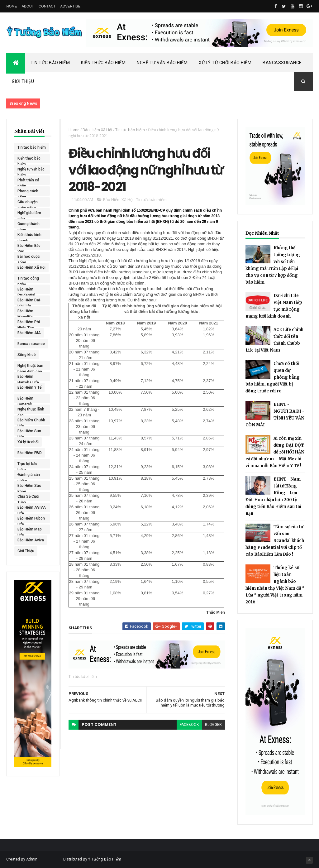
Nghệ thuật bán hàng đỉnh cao (30, 367)
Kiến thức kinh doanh (29, 236)
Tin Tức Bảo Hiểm (50, 63)
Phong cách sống (28, 192)
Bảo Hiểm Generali (25, 400)
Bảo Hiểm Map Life (30, 530)
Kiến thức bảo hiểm (29, 160)
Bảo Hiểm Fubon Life (31, 520)
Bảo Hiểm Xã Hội (31, 267)
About (28, 6)
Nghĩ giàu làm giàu (29, 214)
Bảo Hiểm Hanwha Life (28, 378)
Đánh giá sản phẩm (29, 476)
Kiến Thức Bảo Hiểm (103, 63)
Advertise (71, 6)
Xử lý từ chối (28, 442)
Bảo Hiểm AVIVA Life (32, 509)
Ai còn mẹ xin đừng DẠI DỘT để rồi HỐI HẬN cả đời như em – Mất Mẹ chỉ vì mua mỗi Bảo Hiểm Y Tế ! (275, 452)
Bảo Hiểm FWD (30, 453)
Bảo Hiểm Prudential (26, 290)
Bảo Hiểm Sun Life (29, 432)
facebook (189, 725)
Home (12, 6)
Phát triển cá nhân (28, 181)
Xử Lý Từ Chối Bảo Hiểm (225, 63)
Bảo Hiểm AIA (29, 333)
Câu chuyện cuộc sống (28, 203)
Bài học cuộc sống (29, 258)
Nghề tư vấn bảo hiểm (31, 170)
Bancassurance (282, 63)
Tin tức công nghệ (28, 280)
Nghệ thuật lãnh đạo (31, 410)
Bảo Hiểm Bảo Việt (29, 247)
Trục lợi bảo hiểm (27, 465)
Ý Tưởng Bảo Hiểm (105, 859)
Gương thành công (29, 225)
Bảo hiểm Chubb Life (31, 421)
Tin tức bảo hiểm (32, 147)
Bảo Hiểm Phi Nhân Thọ (29, 323)
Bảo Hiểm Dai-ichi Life (29, 301)
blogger (213, 725)
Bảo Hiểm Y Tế (29, 387)
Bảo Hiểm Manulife (25, 312)
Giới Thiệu (23, 81)
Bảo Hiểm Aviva (31, 540)
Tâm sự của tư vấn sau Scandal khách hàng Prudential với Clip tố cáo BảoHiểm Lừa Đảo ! (275, 541)
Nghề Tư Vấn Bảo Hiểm (162, 63)
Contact (47, 6)
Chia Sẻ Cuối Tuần (28, 498)
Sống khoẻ (26, 355)
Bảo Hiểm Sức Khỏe (29, 487)
